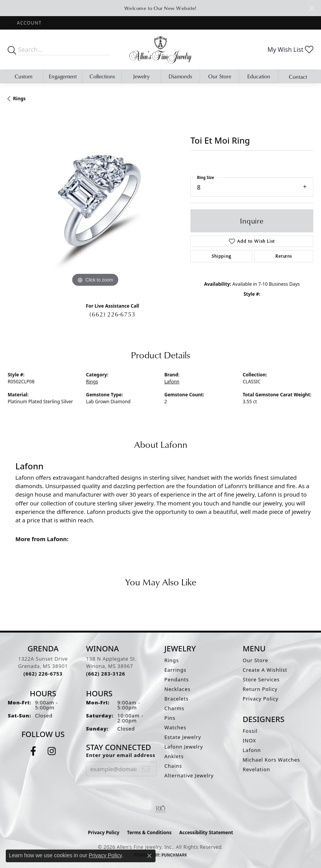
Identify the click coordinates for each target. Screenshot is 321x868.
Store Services (261, 679)
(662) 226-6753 (112, 314)
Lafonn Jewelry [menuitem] (184, 747)
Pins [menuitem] (170, 718)
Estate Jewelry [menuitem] (183, 737)
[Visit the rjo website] (160, 809)
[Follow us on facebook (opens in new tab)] (33, 751)
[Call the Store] (43, 674)
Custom (23, 76)
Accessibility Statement (206, 832)
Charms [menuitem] (174, 708)
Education (259, 76)
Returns (284, 256)
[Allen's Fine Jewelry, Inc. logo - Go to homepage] (160, 50)
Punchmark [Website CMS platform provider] (175, 855)
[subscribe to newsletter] (146, 769)
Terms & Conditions (149, 832)
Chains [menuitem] (173, 766)
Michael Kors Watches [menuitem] (271, 760)
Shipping (221, 256)
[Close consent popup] (149, 856)
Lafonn (172, 382)
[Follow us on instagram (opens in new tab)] (52, 751)
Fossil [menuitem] (250, 731)
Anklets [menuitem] (174, 756)
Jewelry (141, 76)
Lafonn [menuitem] (252, 750)
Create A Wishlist (265, 670)
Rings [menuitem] (172, 660)
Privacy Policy (261, 699)
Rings (19, 99)
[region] (95, 201)
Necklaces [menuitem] (177, 689)
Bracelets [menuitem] (176, 699)
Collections (102, 76)
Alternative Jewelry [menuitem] (189, 775)
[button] (28, 23)
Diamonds (180, 76)
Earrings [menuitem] (175, 670)
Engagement (63, 76)
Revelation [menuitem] (256, 769)
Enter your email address (121, 755)
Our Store (220, 76)
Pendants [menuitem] (177, 679)
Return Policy (260, 689)
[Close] (312, 8)
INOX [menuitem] (249, 740)
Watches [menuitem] (175, 727)
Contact (298, 77)
